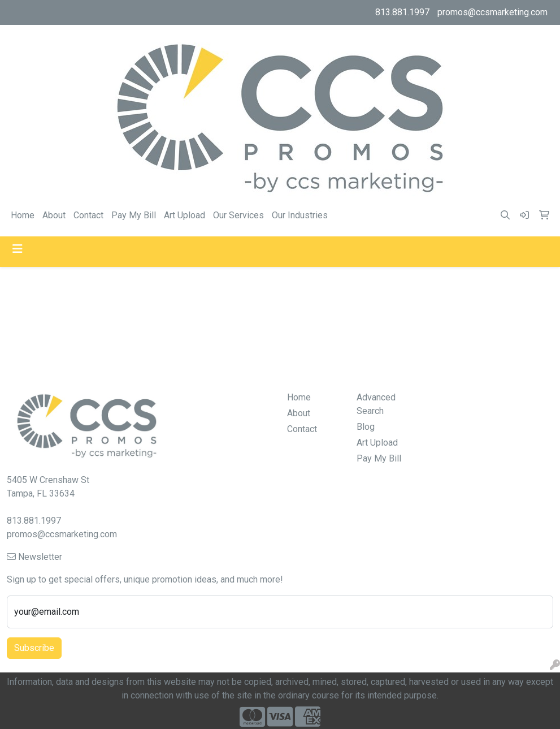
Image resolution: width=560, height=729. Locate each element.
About (54, 215)
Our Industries (300, 215)
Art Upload (185, 215)
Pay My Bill (134, 215)
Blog (366, 427)
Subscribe (34, 648)
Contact (88, 215)
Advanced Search (376, 404)
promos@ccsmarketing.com (492, 12)
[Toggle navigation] (18, 249)
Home (23, 215)
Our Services (238, 215)
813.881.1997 (402, 12)
